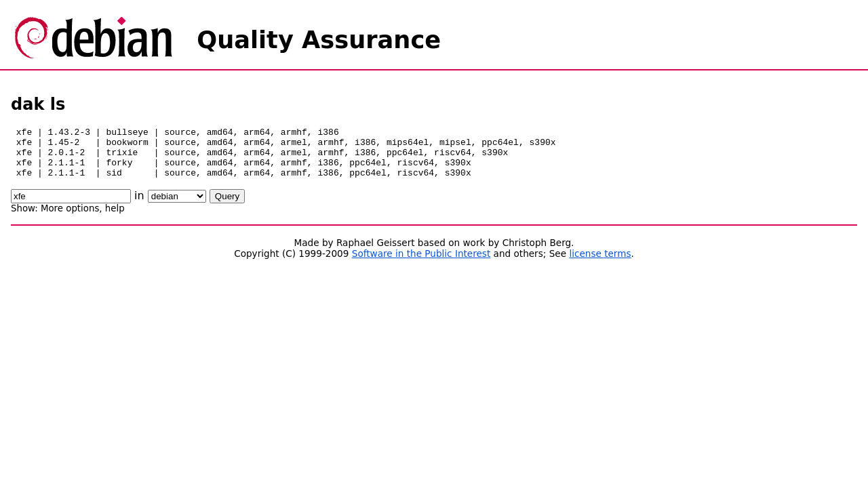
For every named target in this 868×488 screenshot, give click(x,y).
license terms (600, 264)
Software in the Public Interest (421, 264)
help (115, 219)
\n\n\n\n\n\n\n (177, 206)
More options (70, 219)
